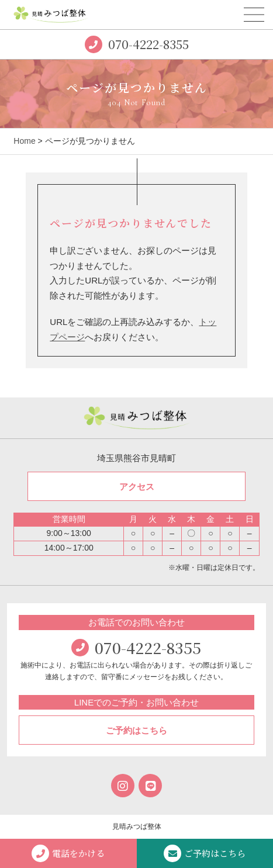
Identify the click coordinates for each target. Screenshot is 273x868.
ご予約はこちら (136, 730)
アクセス (137, 487)
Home (24, 141)
